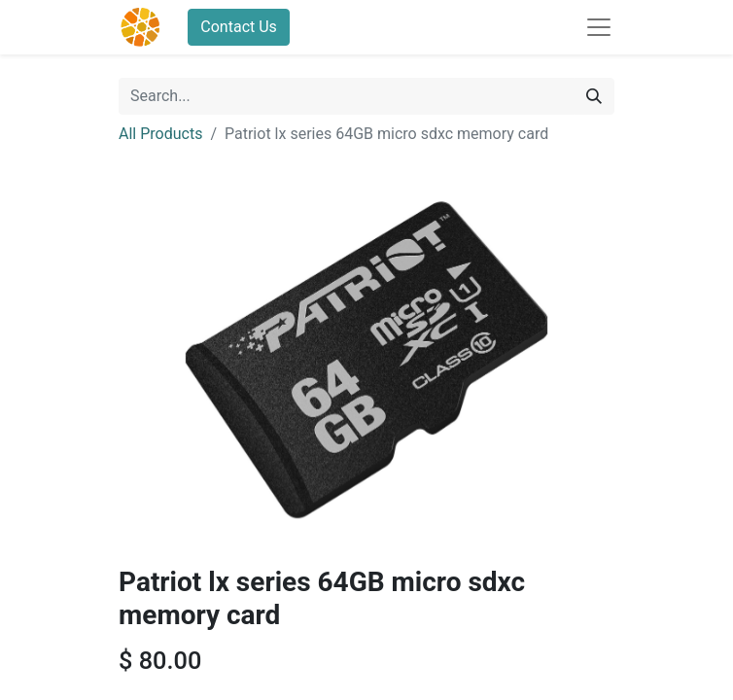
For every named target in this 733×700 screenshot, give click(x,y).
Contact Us (239, 27)
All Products (160, 134)
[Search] (594, 96)
